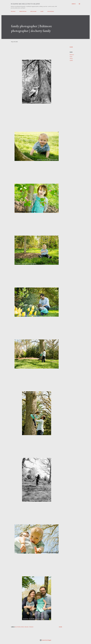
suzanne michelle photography (25, 4)
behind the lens (23, 11)
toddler (71, 60)
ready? (42, 11)
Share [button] (71, 47)
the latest (13, 11)
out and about (51, 11)
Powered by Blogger (46, 640)
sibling (71, 58)
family (71, 57)
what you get (33, 11)
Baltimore (72, 55)
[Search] (74, 4)
